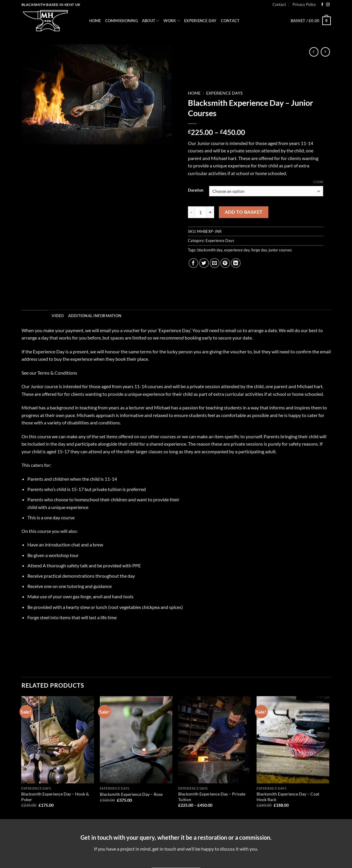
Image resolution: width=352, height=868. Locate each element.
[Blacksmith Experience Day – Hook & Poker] (58, 740)
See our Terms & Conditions (49, 373)
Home (95, 21)
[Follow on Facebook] (322, 5)
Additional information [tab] (95, 316)
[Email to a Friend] (215, 263)
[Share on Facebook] (193, 263)
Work (172, 21)
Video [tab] (58, 316)
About (151, 21)
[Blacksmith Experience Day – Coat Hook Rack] (293, 740)
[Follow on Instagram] (328, 5)
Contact (279, 4)
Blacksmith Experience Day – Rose (131, 794)
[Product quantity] (201, 212)
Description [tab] (35, 316)
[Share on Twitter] (204, 263)
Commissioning (122, 21)
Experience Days (224, 93)
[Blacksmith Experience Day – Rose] (136, 740)
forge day (259, 250)
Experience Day (200, 21)
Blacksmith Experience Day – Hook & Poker (55, 797)
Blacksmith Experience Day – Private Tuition (212, 797)
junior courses (280, 250)
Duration (196, 190)
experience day (237, 250)
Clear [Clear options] (318, 182)
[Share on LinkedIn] (236, 263)
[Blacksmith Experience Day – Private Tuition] (215, 740)
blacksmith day (210, 250)
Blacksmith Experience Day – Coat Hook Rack (288, 797)
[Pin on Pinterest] (225, 263)
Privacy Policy (304, 4)
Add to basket (244, 212)
